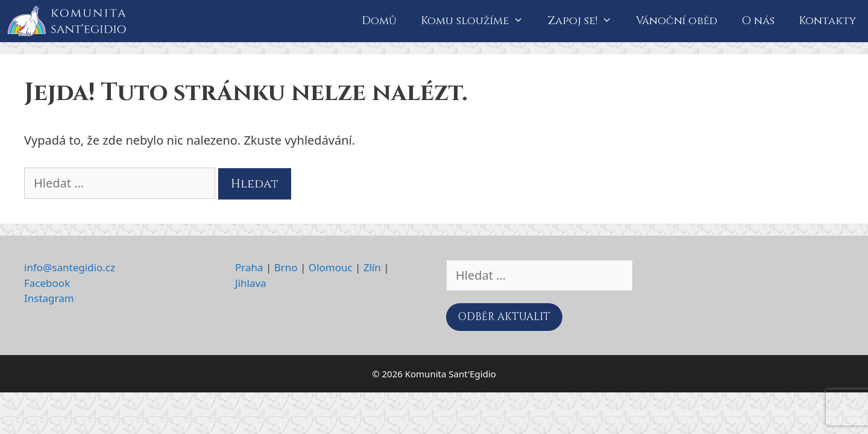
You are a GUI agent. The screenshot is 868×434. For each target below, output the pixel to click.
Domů (379, 21)
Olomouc (331, 267)
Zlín (372, 267)
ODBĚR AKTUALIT (504, 317)
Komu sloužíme (478, 21)
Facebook (47, 283)
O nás (758, 21)
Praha (249, 267)
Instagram (49, 298)
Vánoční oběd (677, 21)
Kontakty (827, 21)
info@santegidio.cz (70, 267)
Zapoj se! (586, 21)
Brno (286, 267)
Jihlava (251, 283)
